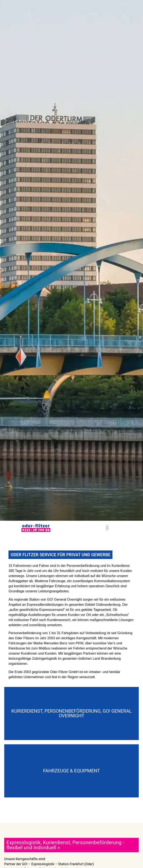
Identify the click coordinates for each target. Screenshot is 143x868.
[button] (107, 528)
